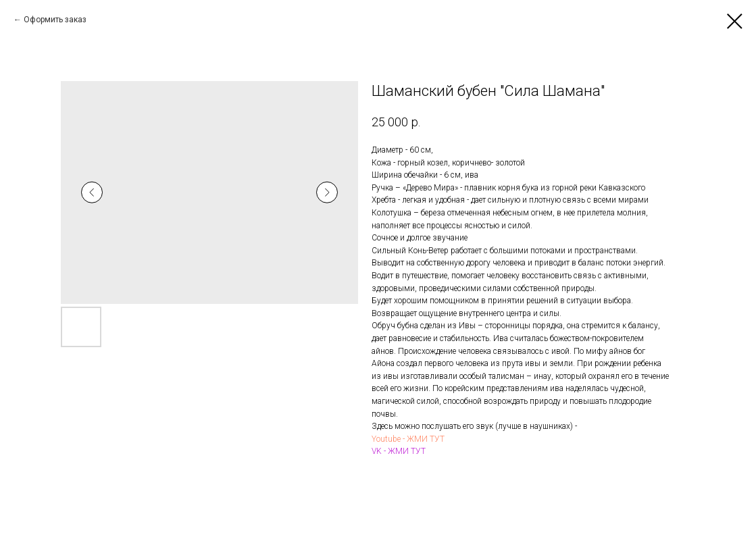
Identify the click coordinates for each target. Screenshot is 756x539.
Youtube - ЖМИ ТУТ (408, 439)
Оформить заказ (55, 20)
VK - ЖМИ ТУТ (399, 451)
